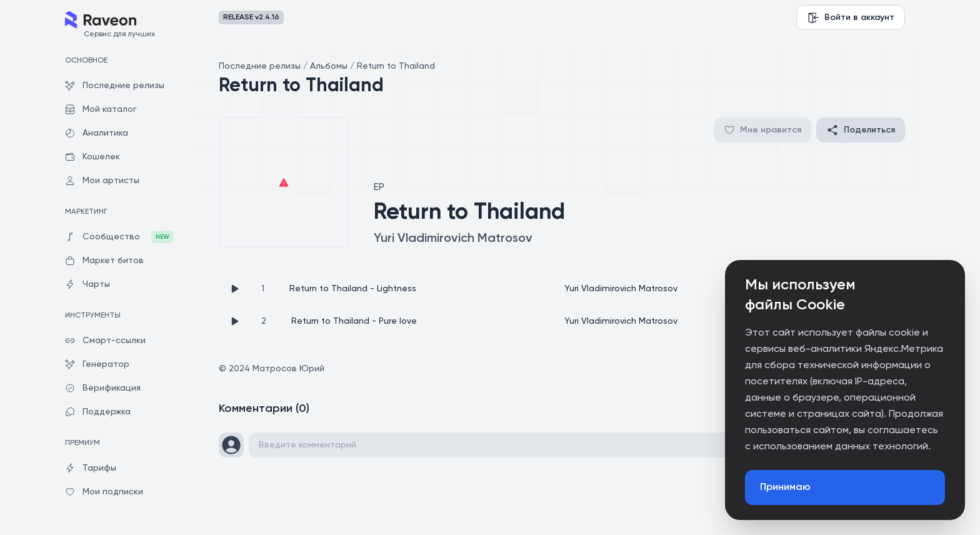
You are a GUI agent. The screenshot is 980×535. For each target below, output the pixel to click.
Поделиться (861, 130)
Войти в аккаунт (851, 17)
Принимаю (785, 487)
